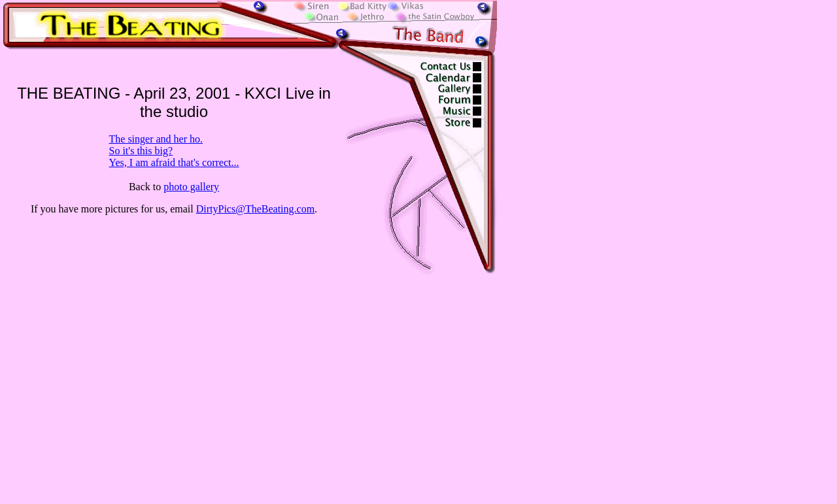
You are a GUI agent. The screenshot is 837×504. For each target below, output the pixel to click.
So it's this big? (141, 151)
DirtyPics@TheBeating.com (255, 209)
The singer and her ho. (156, 139)
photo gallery (191, 187)
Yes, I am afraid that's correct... (174, 162)
